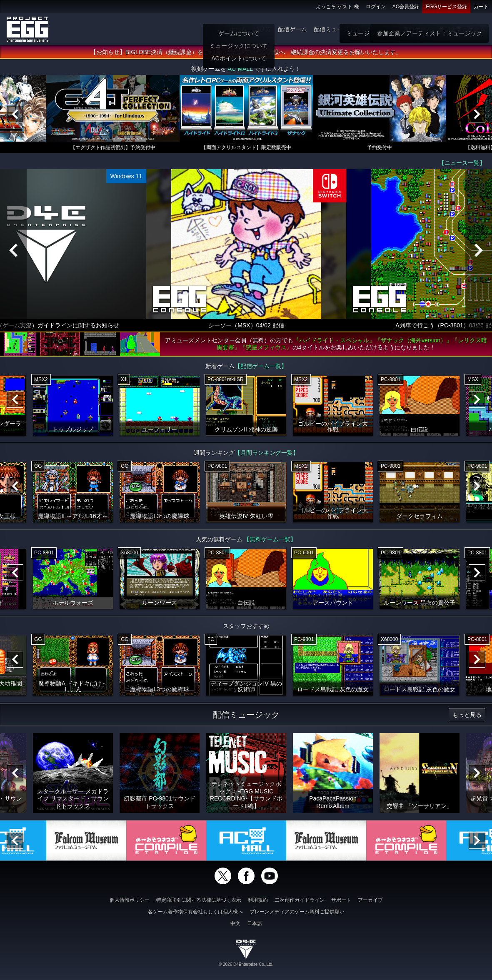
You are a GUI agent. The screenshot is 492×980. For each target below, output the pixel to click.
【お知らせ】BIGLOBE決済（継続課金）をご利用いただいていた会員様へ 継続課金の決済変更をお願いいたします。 (246, 52)
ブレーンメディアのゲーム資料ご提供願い (297, 912)
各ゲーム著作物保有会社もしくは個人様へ (195, 912)
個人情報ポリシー (130, 900)
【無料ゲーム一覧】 (270, 539)
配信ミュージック (337, 29)
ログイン (376, 7)
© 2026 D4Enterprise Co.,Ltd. (246, 964)
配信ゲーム (292, 29)
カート (481, 7)
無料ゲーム (417, 29)
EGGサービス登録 (446, 7)
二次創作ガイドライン (300, 900)
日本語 (255, 923)
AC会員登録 (406, 7)
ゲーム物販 (382, 29)
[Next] (477, 114)
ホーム (238, 29)
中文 (235, 923)
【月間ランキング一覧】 (267, 453)
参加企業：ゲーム (462, 29)
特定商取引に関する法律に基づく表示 (199, 900)
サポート (341, 900)
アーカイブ (370, 900)
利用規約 (258, 900)
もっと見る (467, 715)
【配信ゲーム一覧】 (261, 366)
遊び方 (262, 29)
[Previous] (15, 114)
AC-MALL (240, 69)
